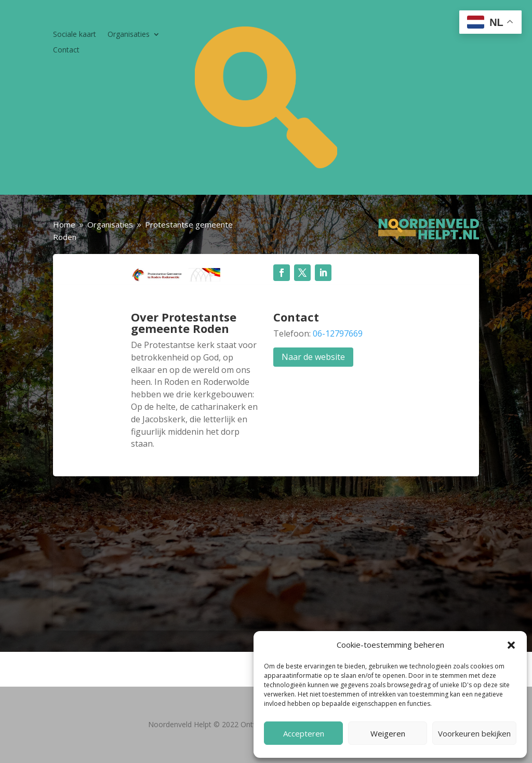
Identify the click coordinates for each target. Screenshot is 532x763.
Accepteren (304, 733)
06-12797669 (338, 333)
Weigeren (388, 733)
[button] (511, 645)
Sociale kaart (75, 35)
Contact (66, 50)
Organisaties (129, 35)
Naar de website (313, 357)
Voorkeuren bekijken (474, 733)
